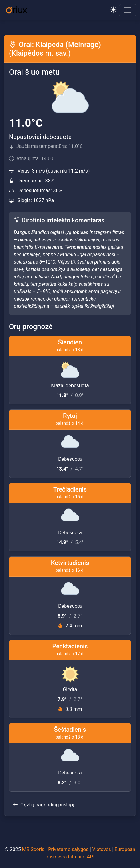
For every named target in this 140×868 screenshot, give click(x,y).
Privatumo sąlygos (68, 849)
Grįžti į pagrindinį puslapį (44, 805)
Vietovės (102, 849)
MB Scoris (33, 849)
